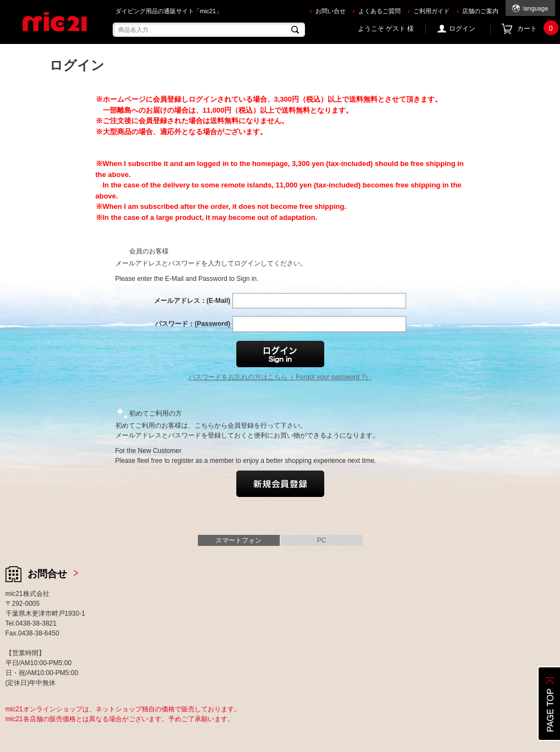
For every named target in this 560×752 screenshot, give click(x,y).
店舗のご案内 (480, 11)
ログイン (462, 29)
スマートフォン (239, 540)
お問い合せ (331, 11)
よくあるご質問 (379, 11)
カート (536, 29)
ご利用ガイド (431, 11)
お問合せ (47, 574)
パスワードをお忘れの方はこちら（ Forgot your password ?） (280, 377)
